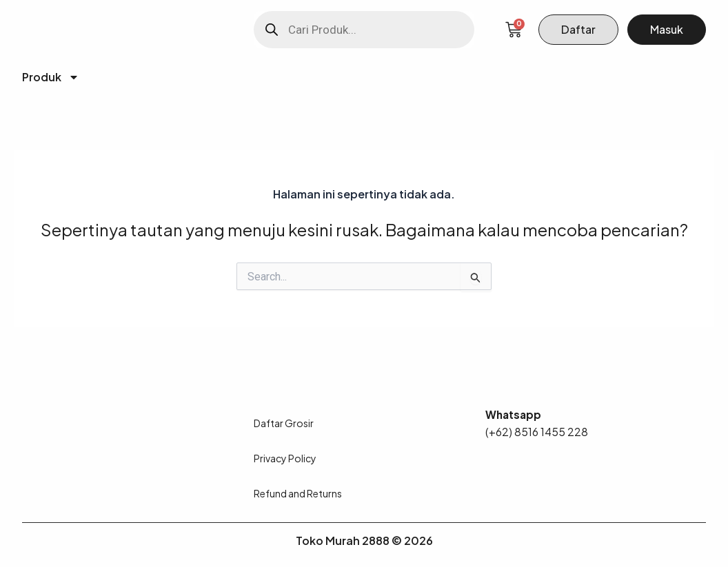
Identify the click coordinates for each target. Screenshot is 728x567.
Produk (51, 77)
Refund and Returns (300, 493)
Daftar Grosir (284, 422)
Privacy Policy (286, 457)
